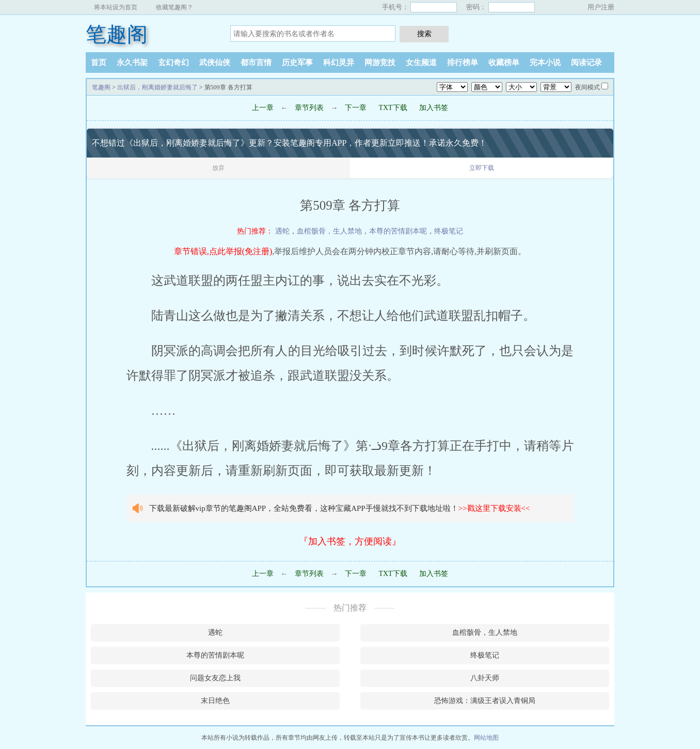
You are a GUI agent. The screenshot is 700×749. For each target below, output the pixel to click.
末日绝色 (215, 701)
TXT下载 (393, 108)
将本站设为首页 (116, 7)
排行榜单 (463, 63)
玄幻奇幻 (173, 63)
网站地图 (486, 738)
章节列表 (309, 108)
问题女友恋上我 (215, 678)
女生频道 (421, 63)
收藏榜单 (504, 63)
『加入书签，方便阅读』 (350, 541)
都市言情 (256, 63)
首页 (99, 63)
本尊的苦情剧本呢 (398, 231)
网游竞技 (380, 63)
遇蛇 (282, 231)
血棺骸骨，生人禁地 (329, 231)
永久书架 (132, 63)
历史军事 (297, 63)
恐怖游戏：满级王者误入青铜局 (485, 701)
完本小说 (545, 63)
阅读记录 (586, 63)
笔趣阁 (117, 34)
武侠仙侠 (215, 63)
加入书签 (434, 108)
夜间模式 (587, 87)
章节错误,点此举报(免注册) (223, 251)
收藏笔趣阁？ (174, 7)
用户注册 (601, 7)
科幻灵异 (339, 63)
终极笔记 (449, 231)
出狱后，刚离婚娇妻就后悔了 (157, 87)
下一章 (356, 108)
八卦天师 (485, 678)
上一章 (263, 108)
